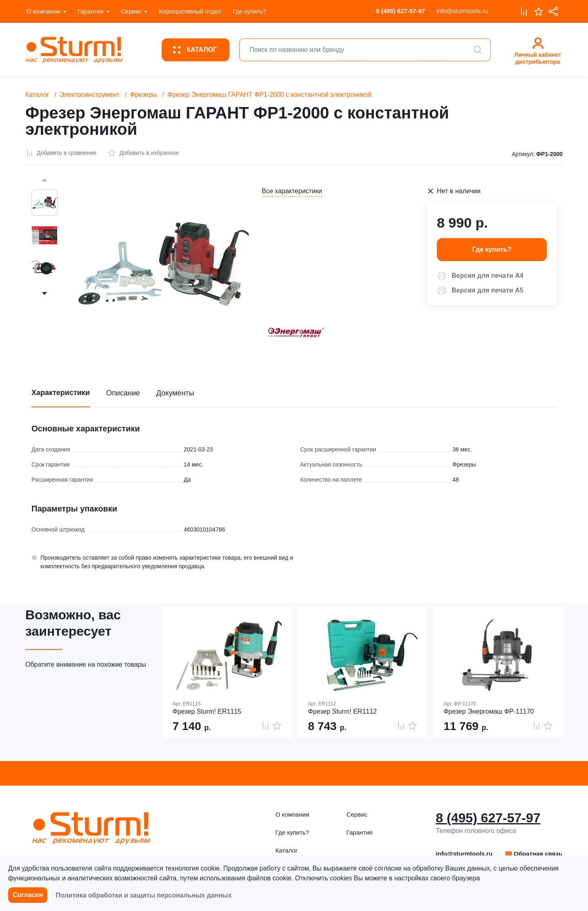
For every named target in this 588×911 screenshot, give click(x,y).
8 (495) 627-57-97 (401, 11)
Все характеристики (292, 191)
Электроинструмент (90, 95)
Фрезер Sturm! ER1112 (342, 711)
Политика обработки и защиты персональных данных (144, 895)
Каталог (37, 95)
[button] (480, 276)
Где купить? (249, 11)
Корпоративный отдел (190, 11)
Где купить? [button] (492, 249)
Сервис (131, 11)
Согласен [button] (28, 895)
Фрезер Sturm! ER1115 (207, 711)
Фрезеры (143, 95)
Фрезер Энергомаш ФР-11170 (489, 711)
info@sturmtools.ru (462, 11)
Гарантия (91, 11)
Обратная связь (533, 854)
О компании (43, 11)
